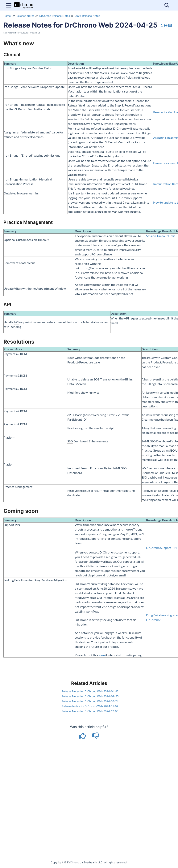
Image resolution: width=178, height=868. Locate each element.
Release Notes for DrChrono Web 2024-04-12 (90, 691)
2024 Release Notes (87, 16)
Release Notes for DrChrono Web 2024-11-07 (90, 706)
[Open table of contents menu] (10, 5)
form (102, 655)
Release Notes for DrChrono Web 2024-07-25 (90, 696)
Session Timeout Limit (161, 236)
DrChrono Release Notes (55, 16)
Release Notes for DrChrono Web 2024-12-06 (90, 711)
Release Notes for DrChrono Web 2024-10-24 (90, 701)
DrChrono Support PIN (161, 548)
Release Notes (25, 16)
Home (7, 16)
